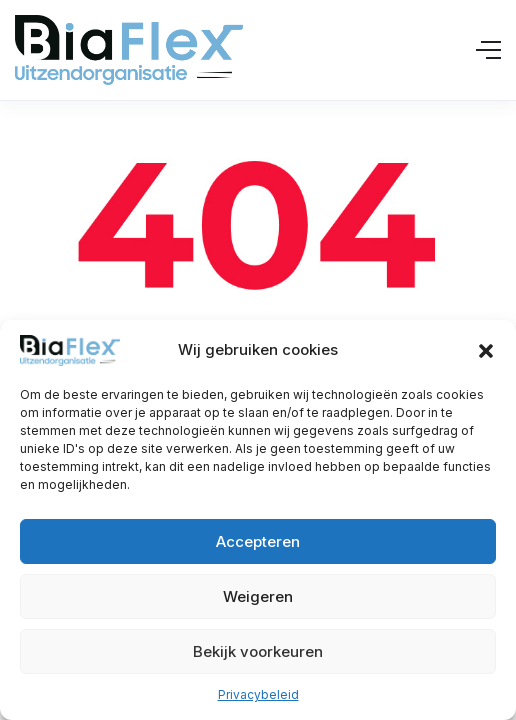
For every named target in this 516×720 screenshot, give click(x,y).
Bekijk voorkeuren (258, 651)
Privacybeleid (258, 694)
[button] (486, 351)
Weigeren (258, 596)
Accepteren (258, 541)
